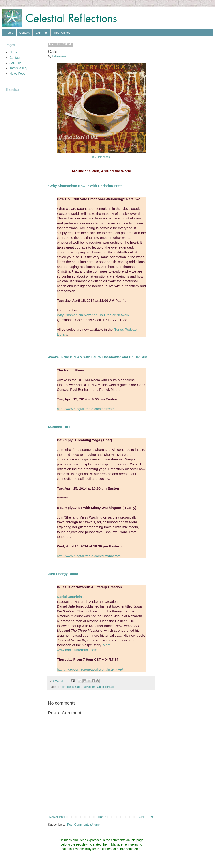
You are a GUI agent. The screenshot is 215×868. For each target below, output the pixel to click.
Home (9, 33)
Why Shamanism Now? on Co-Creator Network (93, 315)
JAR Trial (42, 33)
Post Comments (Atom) (83, 825)
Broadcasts (67, 687)
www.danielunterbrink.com (77, 650)
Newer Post (57, 817)
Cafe (78, 687)
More (107, 645)
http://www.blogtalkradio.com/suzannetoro (89, 556)
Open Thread (105, 687)
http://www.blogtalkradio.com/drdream (86, 409)
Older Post (146, 817)
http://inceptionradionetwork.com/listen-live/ (90, 669)
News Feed (18, 74)
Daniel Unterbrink (70, 597)
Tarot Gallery (62, 33)
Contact (25, 33)
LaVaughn (89, 687)
